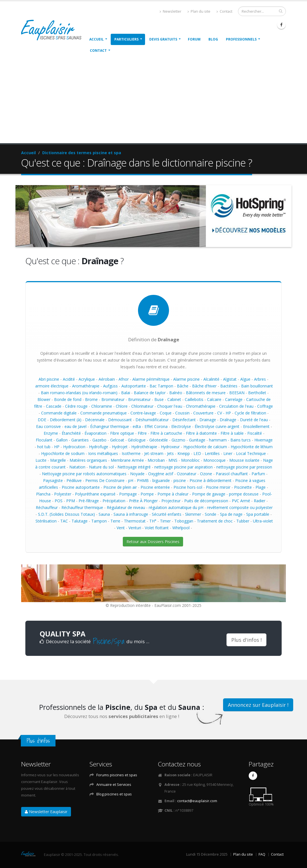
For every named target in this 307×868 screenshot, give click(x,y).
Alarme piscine (186, 379)
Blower (44, 399)
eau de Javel (75, 426)
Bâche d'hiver (204, 386)
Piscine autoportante (81, 487)
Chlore (122, 406)
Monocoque (214, 460)
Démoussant (120, 420)
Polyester (63, 494)
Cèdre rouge (76, 406)
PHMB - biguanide (153, 480)
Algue (245, 379)
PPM (71, 501)
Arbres (260, 379)
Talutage (80, 521)
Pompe (147, 494)
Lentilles (212, 453)
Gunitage (197, 440)
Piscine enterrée (155, 487)
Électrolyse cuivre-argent (217, 426)
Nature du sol (101, 467)
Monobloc (190, 460)
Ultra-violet (263, 521)
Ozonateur (187, 474)
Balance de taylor (150, 393)
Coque (166, 413)
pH (131, 480)
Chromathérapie (201, 406)
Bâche (183, 386)
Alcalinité (211, 379)
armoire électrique (52, 386)
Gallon (62, 440)
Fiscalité (255, 433)
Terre (115, 521)
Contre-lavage (143, 413)
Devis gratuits (163, 39)
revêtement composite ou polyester (240, 507)
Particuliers (126, 39)
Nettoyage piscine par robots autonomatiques (84, 474)
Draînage (228, 420)
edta (137, 426)
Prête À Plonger (143, 501)
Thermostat (135, 521)
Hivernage (263, 440)
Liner (228, 453)
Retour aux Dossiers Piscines (153, 541)
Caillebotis (194, 399)
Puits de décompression (206, 501)
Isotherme (131, 453)
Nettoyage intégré (134, 467)
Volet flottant (157, 528)
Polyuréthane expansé (95, 494)
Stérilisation (46, 521)
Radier (260, 501)
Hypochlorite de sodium (63, 453)
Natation (77, 467)
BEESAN (237, 393)
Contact (224, 11)
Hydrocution (74, 447)
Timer (165, 521)
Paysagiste (53, 480)
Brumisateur (139, 399)
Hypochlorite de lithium (252, 447)
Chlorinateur (142, 406)
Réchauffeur (47, 507)
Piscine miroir (218, 487)
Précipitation (114, 501)
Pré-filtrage (89, 501)
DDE (42, 420)
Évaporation (95, 433)
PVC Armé (241, 501)
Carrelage (234, 399)
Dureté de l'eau (254, 420)
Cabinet (174, 399)
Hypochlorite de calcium (205, 447)
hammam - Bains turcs (230, 440)
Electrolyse (181, 426)
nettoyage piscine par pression (244, 467)
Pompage (128, 494)
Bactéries (229, 386)
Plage (261, 487)
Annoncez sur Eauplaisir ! (258, 705)
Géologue (137, 440)
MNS (173, 460)
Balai (126, 393)
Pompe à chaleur (173, 494)
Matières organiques (88, 460)
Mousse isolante (244, 460)
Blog (213, 39)
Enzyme (51, 433)
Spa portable (258, 514)
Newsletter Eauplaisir (46, 812)
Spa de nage (231, 514)
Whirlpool (181, 528)
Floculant (44, 440)
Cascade (54, 406)
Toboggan (184, 521)
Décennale (95, 420)
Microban (156, 460)
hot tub (44, 447)
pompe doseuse (244, 494)
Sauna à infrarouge (131, 514)
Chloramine (102, 406)
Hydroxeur (170, 447)
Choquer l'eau (170, 406)
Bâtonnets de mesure (206, 393)
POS (59, 501)
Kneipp (184, 453)
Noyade (137, 474)
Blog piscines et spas (114, 794)
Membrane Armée (127, 460)
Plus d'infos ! (246, 640)
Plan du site (199, 11)
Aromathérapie (86, 386)
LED (197, 453)
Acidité (69, 379)
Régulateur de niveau (126, 507)
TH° (153, 521)
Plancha (43, 494)
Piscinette (243, 487)
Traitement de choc (215, 521)
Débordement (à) (66, 420)
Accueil (96, 39)
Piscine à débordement (211, 480)
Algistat (230, 379)
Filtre (142, 433)
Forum (194, 39)
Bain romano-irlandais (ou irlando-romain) (79, 393)
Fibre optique (122, 433)
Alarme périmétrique (151, 379)
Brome (91, 399)
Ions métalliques (103, 453)
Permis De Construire (105, 480)
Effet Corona (156, 426)
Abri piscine (49, 379)
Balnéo (176, 393)
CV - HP (224, 413)
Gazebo (99, 440)
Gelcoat (117, 440)
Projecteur (171, 501)
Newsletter (171, 11)
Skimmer (193, 514)
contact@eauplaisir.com (197, 801)
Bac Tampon (161, 386)
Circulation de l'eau (236, 406)
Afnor (124, 379)
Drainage (208, 420)
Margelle (58, 460)
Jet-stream (154, 453)
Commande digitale (59, 413)
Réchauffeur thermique (82, 507)
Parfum (258, 474)
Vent (121, 528)
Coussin (182, 413)
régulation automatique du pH (176, 507)
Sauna (104, 514)
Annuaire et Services (114, 785)
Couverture (203, 413)
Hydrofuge (99, 447)
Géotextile (159, 440)
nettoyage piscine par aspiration (183, 467)
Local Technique (251, 453)
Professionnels (241, 39)
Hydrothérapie (144, 447)
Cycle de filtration (250, 413)
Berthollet (257, 393)
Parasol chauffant (232, 474)
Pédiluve (74, 480)
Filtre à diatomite (201, 433)
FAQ (262, 854)
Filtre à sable (232, 433)
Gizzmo (178, 440)
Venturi (135, 528)
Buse (159, 399)
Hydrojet (120, 447)
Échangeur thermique (110, 426)
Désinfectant (184, 420)
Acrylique (87, 379)
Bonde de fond (68, 399)
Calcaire (214, 399)
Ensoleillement (256, 426)
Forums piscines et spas (117, 775)
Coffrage (265, 406)
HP (57, 447)
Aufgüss (110, 386)
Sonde (211, 514)
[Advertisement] (153, 101)
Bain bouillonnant (257, 386)
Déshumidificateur (152, 420)
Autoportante (134, 386)
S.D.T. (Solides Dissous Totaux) (66, 514)
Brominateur (113, 399)
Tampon (99, 521)
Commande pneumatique (104, 413)
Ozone (206, 474)
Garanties (80, 440)
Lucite (41, 460)
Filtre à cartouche (166, 433)
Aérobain (107, 379)
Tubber (243, 521)
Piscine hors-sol (188, 487)
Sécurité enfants (167, 514)
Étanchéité (71, 433)
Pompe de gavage (209, 494)
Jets (170, 453)
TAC (64, 521)
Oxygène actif (161, 474)
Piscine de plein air (120, 487)
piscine (180, 480)
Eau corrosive (48, 426)
